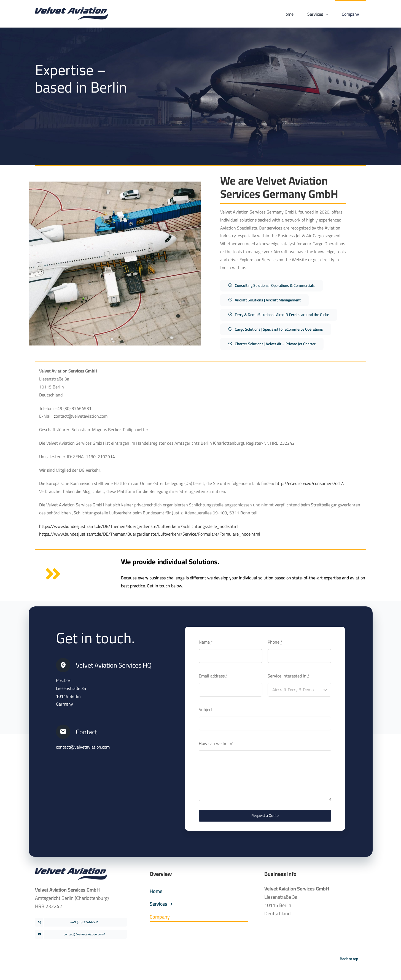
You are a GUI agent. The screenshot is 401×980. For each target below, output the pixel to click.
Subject (206, 709)
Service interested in (289, 676)
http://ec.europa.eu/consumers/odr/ (309, 483)
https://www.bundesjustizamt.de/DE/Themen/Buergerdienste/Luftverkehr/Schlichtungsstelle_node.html (139, 526)
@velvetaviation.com (90, 747)
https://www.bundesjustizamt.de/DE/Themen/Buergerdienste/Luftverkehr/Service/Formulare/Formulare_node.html (150, 534)
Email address (213, 676)
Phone (275, 642)
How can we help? (216, 743)
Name (206, 642)
